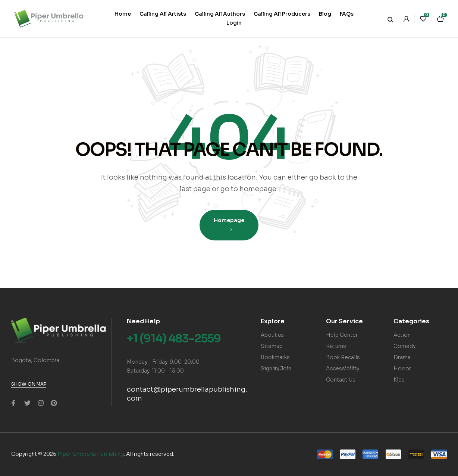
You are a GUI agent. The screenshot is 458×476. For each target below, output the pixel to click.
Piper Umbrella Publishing (91, 454)
